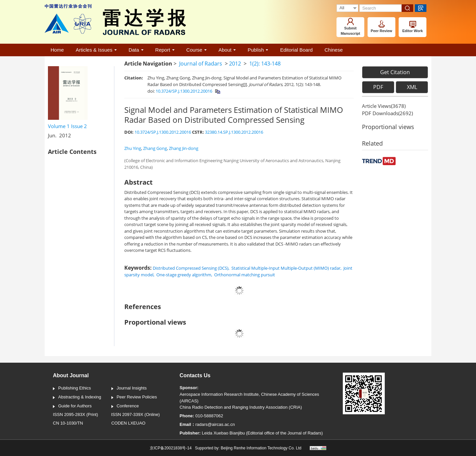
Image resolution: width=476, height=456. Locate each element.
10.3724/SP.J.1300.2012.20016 (184, 91)
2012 (235, 64)
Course (197, 50)
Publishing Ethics (72, 388)
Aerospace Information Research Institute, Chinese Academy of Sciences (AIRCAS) (249, 398)
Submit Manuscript (351, 27)
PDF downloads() (387, 113)
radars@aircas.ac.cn (215, 424)
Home (57, 50)
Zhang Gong (155, 148)
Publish (258, 50)
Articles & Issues (96, 50)
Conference (125, 406)
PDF (378, 87)
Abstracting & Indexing (77, 397)
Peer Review (382, 27)
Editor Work (413, 27)
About (227, 50)
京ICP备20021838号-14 (171, 448)
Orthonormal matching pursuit (245, 275)
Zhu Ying (133, 148)
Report (165, 50)
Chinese (334, 50)
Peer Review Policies (134, 397)
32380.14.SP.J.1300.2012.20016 (234, 132)
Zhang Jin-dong (184, 148)
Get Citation (395, 72)
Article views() (384, 106)
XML (412, 87)
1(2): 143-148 (265, 64)
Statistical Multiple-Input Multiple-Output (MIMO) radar (286, 268)
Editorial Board (296, 50)
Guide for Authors (72, 406)
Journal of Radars (201, 64)
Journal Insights (129, 388)
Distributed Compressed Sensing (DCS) (191, 268)
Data (136, 50)
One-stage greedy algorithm (184, 275)
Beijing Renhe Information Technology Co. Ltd (261, 448)
